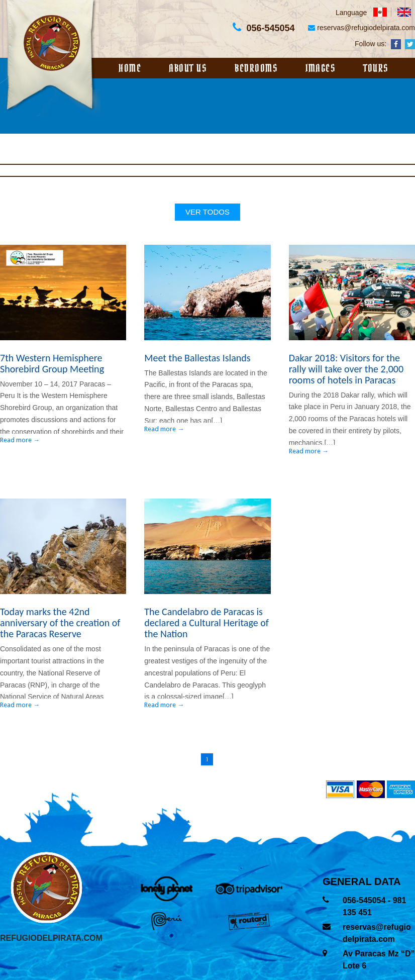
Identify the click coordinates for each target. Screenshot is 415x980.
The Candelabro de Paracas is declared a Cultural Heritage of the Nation (206, 623)
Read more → (20, 440)
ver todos (207, 212)
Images (321, 68)
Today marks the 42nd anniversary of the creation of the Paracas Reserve (60, 623)
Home (130, 68)
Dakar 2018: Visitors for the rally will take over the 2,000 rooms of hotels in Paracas (346, 369)
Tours (376, 68)
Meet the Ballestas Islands (197, 358)
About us (188, 68)
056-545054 (365, 900)
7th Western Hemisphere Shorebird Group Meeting (52, 363)
